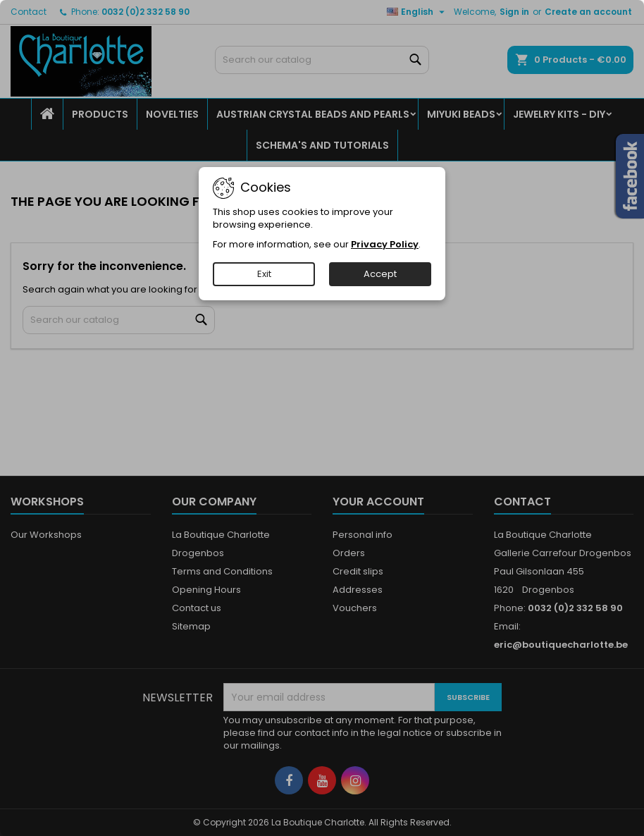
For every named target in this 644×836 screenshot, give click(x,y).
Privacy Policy (385, 244)
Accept (380, 274)
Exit (264, 274)
